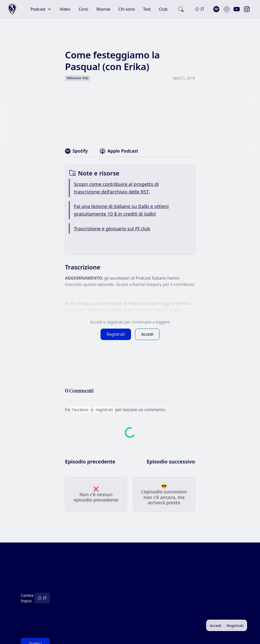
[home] (12, 9)
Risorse (103, 9)
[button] (41, 9)
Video (65, 9)
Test (147, 9)
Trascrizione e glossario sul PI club (112, 229)
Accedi (215, 625)
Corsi (83, 9)
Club (163, 9)
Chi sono (127, 9)
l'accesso (80, 410)
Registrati (235, 625)
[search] (181, 9)
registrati (104, 410)
